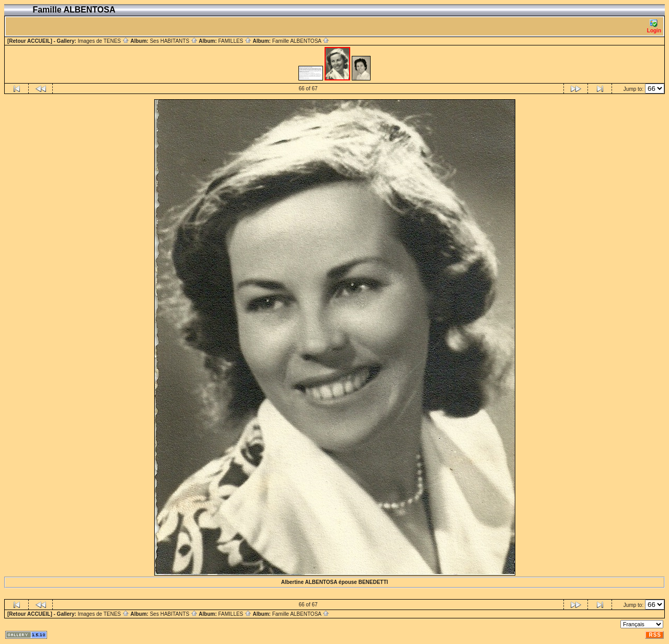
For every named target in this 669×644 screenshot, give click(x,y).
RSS (655, 635)
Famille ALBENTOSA (301, 41)
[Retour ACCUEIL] (30, 41)
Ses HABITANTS (174, 41)
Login (654, 26)
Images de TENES (103, 41)
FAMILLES (235, 41)
